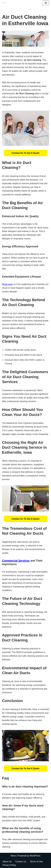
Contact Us (21, 862)
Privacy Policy (9, 865)
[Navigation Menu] (46, 3)
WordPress (35, 856)
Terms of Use (36, 862)
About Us (7, 862)
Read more (7, 284)
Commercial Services (16, 561)
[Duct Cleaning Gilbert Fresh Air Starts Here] (5, 3)
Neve (13, 856)
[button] (26, 153)
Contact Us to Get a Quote (26, 153)
